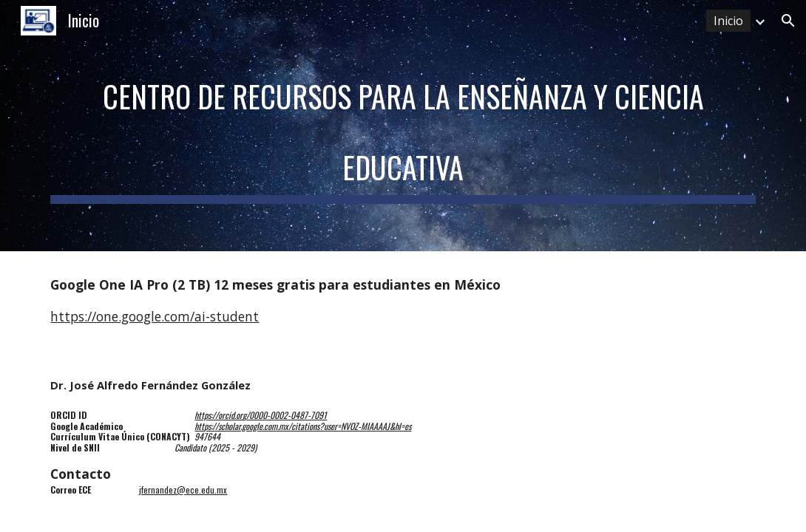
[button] (788, 21)
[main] (403, 126)
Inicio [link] (728, 21)
